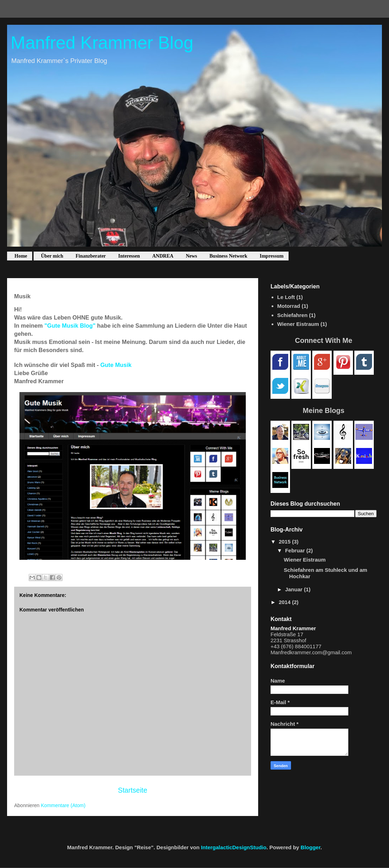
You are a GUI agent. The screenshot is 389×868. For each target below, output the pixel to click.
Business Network (228, 256)
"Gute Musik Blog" (70, 326)
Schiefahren (292, 315)
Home (21, 256)
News (191, 256)
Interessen (129, 256)
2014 (285, 602)
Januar (294, 589)
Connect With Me (324, 340)
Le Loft (286, 297)
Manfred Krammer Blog (102, 43)
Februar (296, 550)
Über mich (52, 256)
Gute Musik (116, 365)
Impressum (271, 256)
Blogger (310, 847)
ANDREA (163, 256)
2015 (285, 542)
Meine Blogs (324, 410)
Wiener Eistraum (298, 324)
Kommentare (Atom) (63, 805)
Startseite (133, 790)
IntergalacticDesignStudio (234, 847)
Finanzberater (91, 256)
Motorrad (289, 306)
